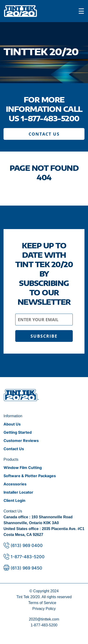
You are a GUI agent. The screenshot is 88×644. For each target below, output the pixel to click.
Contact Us (14, 449)
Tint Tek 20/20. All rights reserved (44, 597)
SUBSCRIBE (44, 336)
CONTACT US (44, 134)
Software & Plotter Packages (30, 476)
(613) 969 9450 (26, 568)
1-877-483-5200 (50, 118)
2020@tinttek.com (44, 619)
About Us (12, 424)
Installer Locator (18, 492)
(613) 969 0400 (27, 545)
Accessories (15, 484)
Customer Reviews (21, 441)
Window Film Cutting (23, 468)
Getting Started (18, 432)
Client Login (14, 500)
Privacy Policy (44, 609)
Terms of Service (42, 603)
